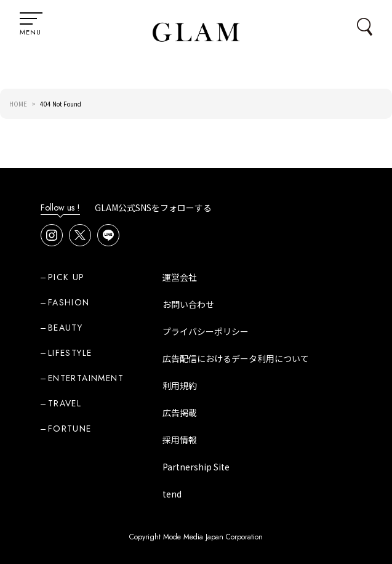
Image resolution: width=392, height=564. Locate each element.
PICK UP (66, 277)
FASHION (69, 302)
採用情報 (180, 440)
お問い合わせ (188, 304)
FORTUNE (70, 429)
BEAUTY (65, 328)
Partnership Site (196, 467)
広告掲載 (180, 413)
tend (172, 494)
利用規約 (180, 385)
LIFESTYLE (70, 353)
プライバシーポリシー (206, 331)
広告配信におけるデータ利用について (236, 358)
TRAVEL (65, 403)
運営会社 (180, 277)
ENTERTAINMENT (86, 378)
